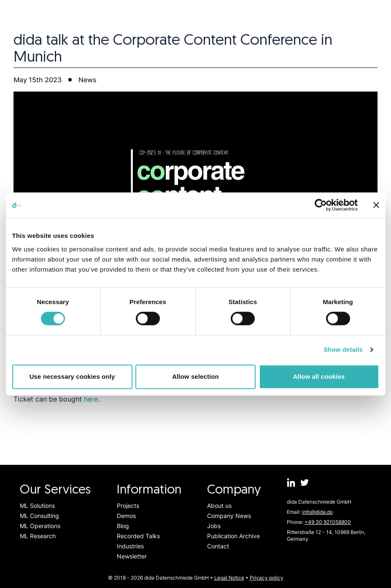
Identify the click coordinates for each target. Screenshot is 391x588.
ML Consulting (39, 516)
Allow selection (195, 376)
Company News (229, 516)
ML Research (38, 536)
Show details (343, 349)
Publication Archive (233, 536)
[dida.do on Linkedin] (291, 483)
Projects (128, 506)
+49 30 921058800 (328, 522)
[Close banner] (376, 205)
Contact (218, 546)
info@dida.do (317, 512)
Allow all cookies (319, 376)
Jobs (214, 526)
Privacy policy (267, 578)
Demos (126, 516)
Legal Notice (229, 578)
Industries (130, 546)
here (91, 399)
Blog (123, 526)
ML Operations (40, 526)
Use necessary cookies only (72, 376)
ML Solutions (37, 506)
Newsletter (132, 556)
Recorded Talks (138, 536)
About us (219, 506)
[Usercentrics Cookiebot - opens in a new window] (321, 205)
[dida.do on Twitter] (305, 483)
